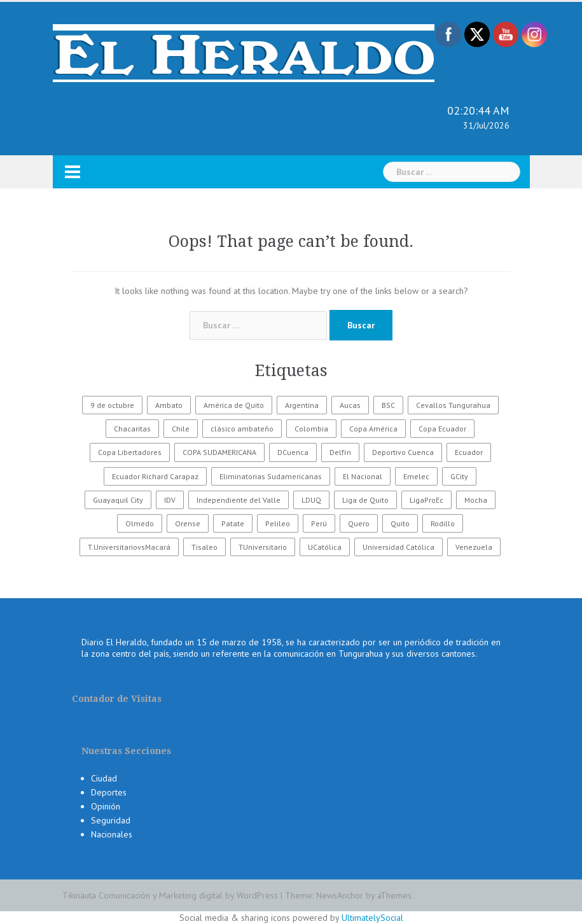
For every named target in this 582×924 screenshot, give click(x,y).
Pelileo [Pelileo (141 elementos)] (278, 523)
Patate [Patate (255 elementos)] (233, 523)
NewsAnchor (340, 895)
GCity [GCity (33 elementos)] (459, 476)
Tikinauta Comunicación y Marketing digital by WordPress (170, 895)
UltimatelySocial (372, 918)
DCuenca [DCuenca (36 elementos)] (293, 452)
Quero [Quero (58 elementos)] (359, 523)
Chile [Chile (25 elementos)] (181, 429)
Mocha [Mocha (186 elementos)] (476, 500)
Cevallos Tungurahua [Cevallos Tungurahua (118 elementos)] (453, 405)
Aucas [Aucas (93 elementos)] (350, 405)
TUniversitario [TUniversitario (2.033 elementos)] (263, 547)
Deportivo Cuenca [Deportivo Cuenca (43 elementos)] (403, 452)
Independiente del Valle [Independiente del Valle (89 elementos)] (239, 500)
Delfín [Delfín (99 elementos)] (340, 452)
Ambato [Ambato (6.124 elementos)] (169, 405)
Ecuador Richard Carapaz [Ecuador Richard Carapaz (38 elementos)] (155, 476)
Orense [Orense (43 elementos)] (188, 523)
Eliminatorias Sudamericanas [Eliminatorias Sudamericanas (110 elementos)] (271, 476)
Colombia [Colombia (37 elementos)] (311, 429)
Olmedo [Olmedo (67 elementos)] (140, 523)
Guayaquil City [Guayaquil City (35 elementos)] (118, 500)
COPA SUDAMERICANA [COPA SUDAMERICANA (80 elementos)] (219, 452)
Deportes (109, 792)
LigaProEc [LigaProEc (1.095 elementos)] (426, 500)
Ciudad (104, 778)
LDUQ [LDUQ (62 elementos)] (311, 500)
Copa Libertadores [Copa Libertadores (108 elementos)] (130, 452)
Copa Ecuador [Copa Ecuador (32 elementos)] (442, 429)
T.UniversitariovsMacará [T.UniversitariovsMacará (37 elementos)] (129, 547)
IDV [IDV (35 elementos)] (170, 500)
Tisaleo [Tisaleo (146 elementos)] (204, 547)
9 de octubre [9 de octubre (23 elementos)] (112, 405)
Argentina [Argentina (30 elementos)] (302, 405)
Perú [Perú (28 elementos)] (319, 523)
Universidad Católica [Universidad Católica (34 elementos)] (398, 547)
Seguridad (111, 820)
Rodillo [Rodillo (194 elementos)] (443, 523)
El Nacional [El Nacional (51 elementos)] (363, 476)
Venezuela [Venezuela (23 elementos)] (474, 547)
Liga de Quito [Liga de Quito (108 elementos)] (365, 500)
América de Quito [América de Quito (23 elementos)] (234, 405)
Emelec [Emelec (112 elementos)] (416, 476)
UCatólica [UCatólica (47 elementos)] (325, 547)
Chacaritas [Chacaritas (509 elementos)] (132, 429)
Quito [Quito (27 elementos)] (400, 523)
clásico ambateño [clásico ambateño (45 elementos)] (242, 429)
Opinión (106, 806)
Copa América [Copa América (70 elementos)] (373, 429)
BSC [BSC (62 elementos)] (388, 405)
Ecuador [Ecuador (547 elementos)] (469, 452)
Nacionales (112, 834)
